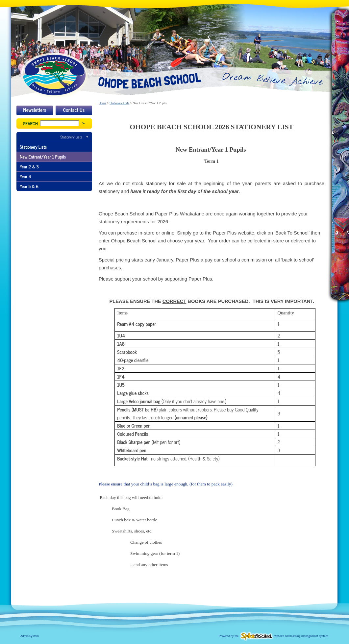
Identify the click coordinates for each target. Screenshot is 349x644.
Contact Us (74, 110)
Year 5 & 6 (29, 186)
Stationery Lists (71, 137)
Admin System (30, 636)
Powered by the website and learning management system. (274, 636)
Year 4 (25, 176)
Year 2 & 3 (29, 166)
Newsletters (35, 110)
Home (102, 103)
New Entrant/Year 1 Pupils (43, 157)
